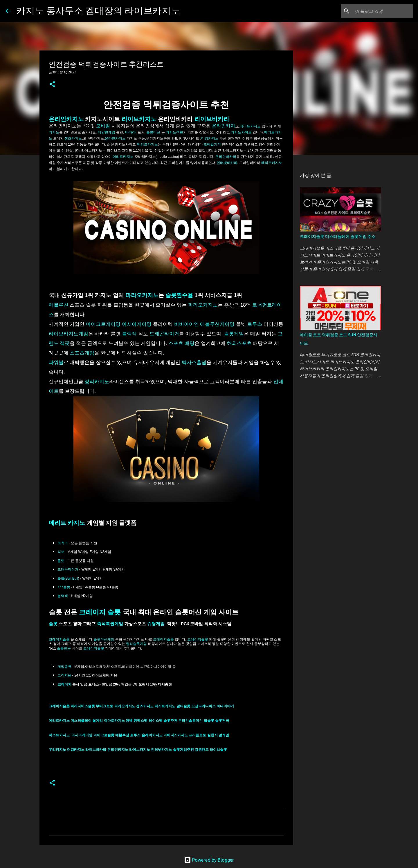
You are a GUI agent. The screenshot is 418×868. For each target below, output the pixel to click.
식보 (61, 552)
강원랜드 (202, 750)
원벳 (130, 721)
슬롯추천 (171, 721)
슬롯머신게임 (104, 639)
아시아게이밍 (137, 324)
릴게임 (98, 721)
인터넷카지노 (162, 750)
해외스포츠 (239, 343)
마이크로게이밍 (103, 324)
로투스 (255, 324)
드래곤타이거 (164, 334)
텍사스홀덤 (194, 362)
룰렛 (61, 561)
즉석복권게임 (110, 624)
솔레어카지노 (153, 735)
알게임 (224, 735)
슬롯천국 (222, 721)
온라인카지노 (66, 119)
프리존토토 (197, 735)
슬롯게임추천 (184, 750)
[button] (52, 85)
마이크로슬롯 (104, 735)
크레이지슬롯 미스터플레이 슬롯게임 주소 (338, 236)
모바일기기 (212, 144)
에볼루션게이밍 (217, 324)
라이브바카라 (212, 119)
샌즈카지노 (145, 706)
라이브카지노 (139, 119)
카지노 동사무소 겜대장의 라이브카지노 (98, 10)
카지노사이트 (241, 132)
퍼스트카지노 (165, 706)
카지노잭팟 (174, 132)
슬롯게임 (234, 334)
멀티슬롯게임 (136, 644)
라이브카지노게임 (69, 334)
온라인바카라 (226, 157)
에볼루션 (59, 305)
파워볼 (56, 362)
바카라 (63, 543)
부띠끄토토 (105, 706)
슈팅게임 (156, 624)
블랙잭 (130, 334)
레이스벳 (156, 721)
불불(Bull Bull (68, 578)
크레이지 (65, 684)
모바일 (103, 126)
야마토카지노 (115, 721)
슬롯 (53, 624)
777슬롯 (64, 587)
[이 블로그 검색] (383, 11)
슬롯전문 (64, 648)
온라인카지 (224, 126)
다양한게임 (106, 132)
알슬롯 (209, 721)
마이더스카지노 (176, 735)
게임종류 (64, 667)
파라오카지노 (142, 295)
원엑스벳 (141, 721)
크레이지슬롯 (163, 639)
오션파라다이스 (204, 706)
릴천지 (213, 735)
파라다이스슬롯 (83, 706)
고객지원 (64, 675)
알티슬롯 (184, 706)
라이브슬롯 (218, 750)
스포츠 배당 (181, 343)
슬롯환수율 (179, 295)
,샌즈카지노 (73, 138)
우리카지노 (58, 750)
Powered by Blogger (209, 860)
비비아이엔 (187, 324)
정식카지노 (97, 381)
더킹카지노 (210, 138)
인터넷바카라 (227, 163)
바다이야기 (225, 706)
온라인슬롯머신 (191, 721)
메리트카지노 (147, 144)
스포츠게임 (82, 353)
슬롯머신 (153, 132)
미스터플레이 (81, 721)
